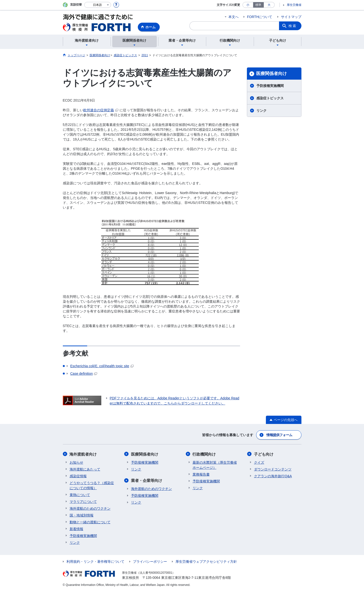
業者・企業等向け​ (147, 480)
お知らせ (76, 462)
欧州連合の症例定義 (101, 110)
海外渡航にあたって (85, 469)
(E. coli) (102, 366)
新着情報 (76, 529)
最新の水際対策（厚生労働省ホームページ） (215, 465)
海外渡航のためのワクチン (90, 508)
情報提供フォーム (279, 435)
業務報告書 (201, 474)
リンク (261, 111)
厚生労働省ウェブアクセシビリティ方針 (206, 561)
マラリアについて (83, 501)
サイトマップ (291, 17)
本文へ (233, 17)
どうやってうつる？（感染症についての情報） (92, 485)
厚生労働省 (294, 5)
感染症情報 (78, 476)
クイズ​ (259, 462)
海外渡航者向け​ (83, 454)
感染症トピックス (270, 98)
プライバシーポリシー (150, 561)
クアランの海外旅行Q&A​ (273, 476)
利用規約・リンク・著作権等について (95, 561)
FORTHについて (260, 17)
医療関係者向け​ (271, 74)
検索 (293, 26)
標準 (258, 5)
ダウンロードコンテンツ (273, 469)
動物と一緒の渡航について (90, 522)
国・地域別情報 (82, 515)
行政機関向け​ (204, 454)
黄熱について (80, 495)
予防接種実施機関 (270, 86)
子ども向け (264, 454)
